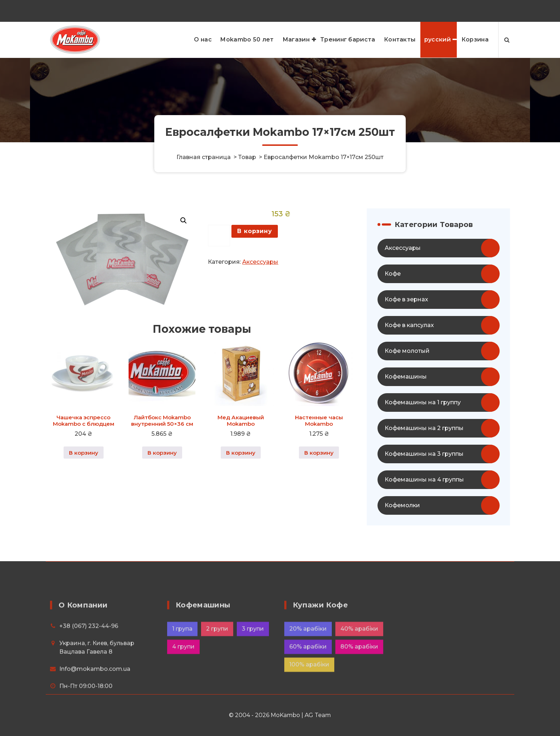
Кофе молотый (407, 370)
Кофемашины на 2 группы (424, 447)
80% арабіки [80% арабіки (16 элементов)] (359, 708)
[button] (184, 239)
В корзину (254, 250)
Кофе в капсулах (409, 344)
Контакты (400, 39)
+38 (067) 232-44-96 (448, 9)
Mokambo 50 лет (247, 39)
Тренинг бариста (348, 39)
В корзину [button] (84, 471)
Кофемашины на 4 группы (424, 498)
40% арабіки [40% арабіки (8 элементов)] (359, 690)
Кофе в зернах (406, 318)
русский (437, 39)
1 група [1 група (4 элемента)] (182, 690)
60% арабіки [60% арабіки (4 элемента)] (308, 708)
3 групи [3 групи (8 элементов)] (253, 690)
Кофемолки (402, 524)
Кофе (393, 293)
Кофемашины (406, 396)
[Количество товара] (219, 255)
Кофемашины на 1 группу (423, 421)
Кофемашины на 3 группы (424, 473)
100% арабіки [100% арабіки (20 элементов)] (309, 725)
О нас (203, 39)
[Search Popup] (507, 40)
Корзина (475, 39)
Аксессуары (260, 281)
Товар (247, 157)
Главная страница (204, 157)
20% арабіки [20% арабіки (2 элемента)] (308, 690)
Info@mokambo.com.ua (95, 730)
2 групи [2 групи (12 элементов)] (217, 690)
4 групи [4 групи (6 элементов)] (183, 708)
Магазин (296, 39)
